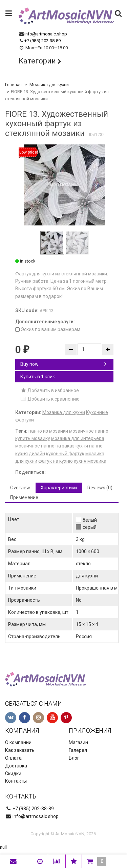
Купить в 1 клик (38, 377)
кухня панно (89, 446)
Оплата (13, 758)
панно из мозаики (48, 431)
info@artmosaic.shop (46, 34)
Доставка (16, 766)
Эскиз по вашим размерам (48, 329)
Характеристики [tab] (59, 488)
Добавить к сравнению (50, 399)
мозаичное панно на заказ (45, 446)
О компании (18, 742)
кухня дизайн (30, 454)
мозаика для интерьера (78, 438)
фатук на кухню (56, 461)
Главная (13, 85)
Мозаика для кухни (49, 85)
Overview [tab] (20, 488)
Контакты (16, 781)
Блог (74, 758)
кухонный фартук (65, 454)
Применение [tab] (24, 497)
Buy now (63, 364)
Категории (37, 61)
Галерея (78, 750)
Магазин (78, 742)
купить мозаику (33, 438)
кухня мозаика (90, 461)
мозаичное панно (89, 431)
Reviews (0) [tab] (100, 488)
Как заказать (20, 750)
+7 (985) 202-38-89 (43, 41)
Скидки (13, 774)
